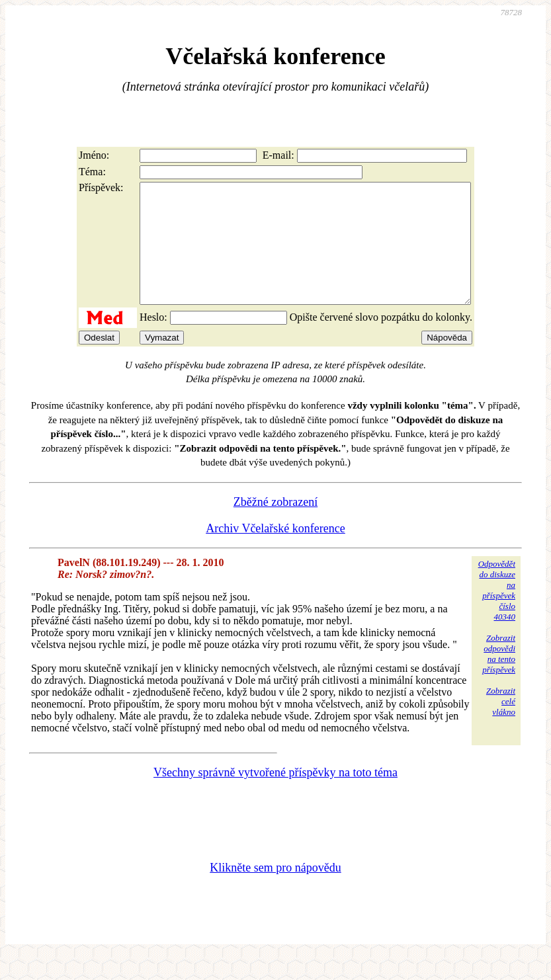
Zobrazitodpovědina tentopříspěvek (499, 677)
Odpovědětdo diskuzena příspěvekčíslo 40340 (497, 614)
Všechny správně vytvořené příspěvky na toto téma (275, 796)
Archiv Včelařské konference (275, 552)
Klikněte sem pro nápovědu (275, 891)
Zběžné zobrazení (275, 526)
